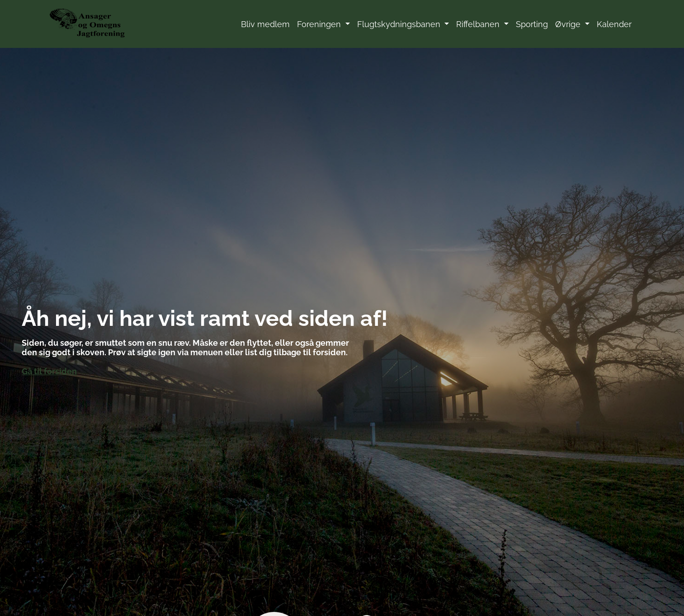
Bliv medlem (265, 24)
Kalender (614, 24)
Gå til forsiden (49, 371)
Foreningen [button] (320, 24)
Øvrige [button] (569, 24)
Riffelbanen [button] (479, 24)
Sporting (532, 24)
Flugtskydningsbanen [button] (400, 24)
